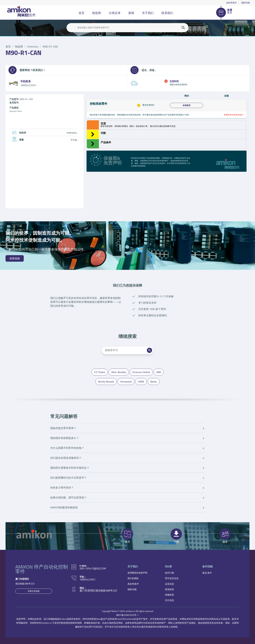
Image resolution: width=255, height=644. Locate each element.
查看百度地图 (34, 591)
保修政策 (169, 595)
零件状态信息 (172, 578)
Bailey (154, 382)
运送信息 (169, 584)
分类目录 (115, 13)
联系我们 (167, 13)
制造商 (97, 13)
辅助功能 (246, 3)
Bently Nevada (106, 382)
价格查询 (187, 105)
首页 (81, 13)
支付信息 (169, 600)
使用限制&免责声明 (137, 573)
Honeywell (126, 382)
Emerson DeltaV (141, 372)
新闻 (131, 13)
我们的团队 (133, 578)
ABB (159, 372)
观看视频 (15, 258)
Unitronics (33, 47)
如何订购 (169, 573)
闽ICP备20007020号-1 (127, 615)
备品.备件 (207, 573)
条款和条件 (232, 3)
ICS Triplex (100, 372)
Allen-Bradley (119, 372)
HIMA (141, 382)
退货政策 (169, 589)
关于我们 (148, 13)
